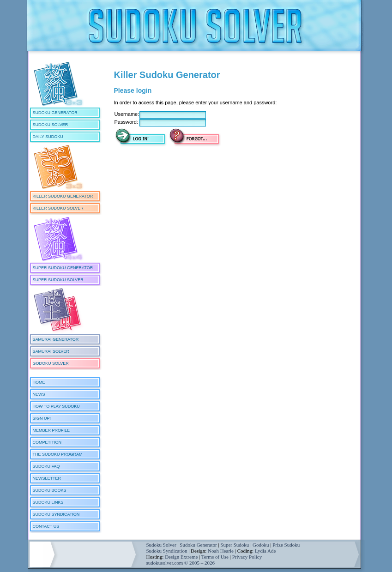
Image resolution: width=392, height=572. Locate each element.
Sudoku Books (50, 490)
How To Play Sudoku (56, 406)
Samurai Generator (56, 339)
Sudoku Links (48, 502)
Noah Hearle (221, 551)
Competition (47, 442)
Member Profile (51, 430)
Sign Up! (42, 418)
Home (39, 382)
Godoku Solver (51, 363)
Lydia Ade (265, 551)
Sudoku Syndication (56, 514)
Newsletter (47, 478)
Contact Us (46, 526)
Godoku (261, 545)
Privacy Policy (247, 557)
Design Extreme (181, 557)
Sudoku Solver (51, 125)
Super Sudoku (235, 545)
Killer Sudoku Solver (58, 208)
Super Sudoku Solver (58, 280)
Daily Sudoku (48, 137)
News (39, 394)
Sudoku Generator (55, 113)
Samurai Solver (51, 351)
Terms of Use (215, 557)
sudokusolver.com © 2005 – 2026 (181, 563)
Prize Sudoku (286, 545)
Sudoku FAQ (46, 466)
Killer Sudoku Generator (63, 196)
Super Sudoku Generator (63, 268)
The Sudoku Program (58, 454)
